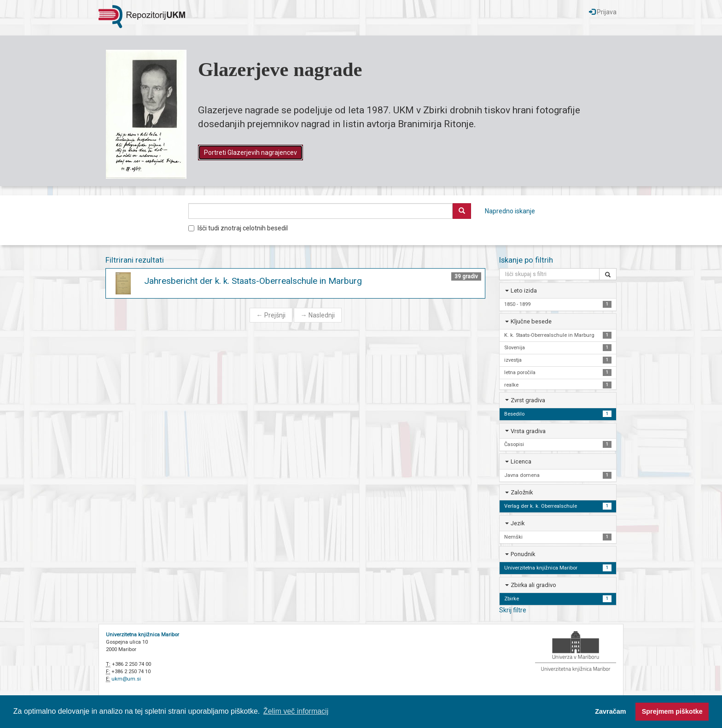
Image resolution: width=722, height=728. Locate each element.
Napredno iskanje (510, 211)
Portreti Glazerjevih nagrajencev (250, 153)
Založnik (522, 492)
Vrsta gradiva (528, 431)
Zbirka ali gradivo (533, 585)
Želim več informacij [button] (296, 711)
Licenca (521, 461)
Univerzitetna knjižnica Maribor (143, 635)
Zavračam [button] (610, 711)
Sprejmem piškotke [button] (672, 711)
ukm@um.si (126, 679)
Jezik (518, 523)
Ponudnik (523, 554)
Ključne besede (531, 321)
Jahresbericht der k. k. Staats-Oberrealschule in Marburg (253, 281)
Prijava (603, 12)
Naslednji (318, 315)
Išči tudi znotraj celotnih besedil (238, 228)
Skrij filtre (513, 610)
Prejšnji (271, 315)
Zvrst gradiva (528, 400)
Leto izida (524, 291)
